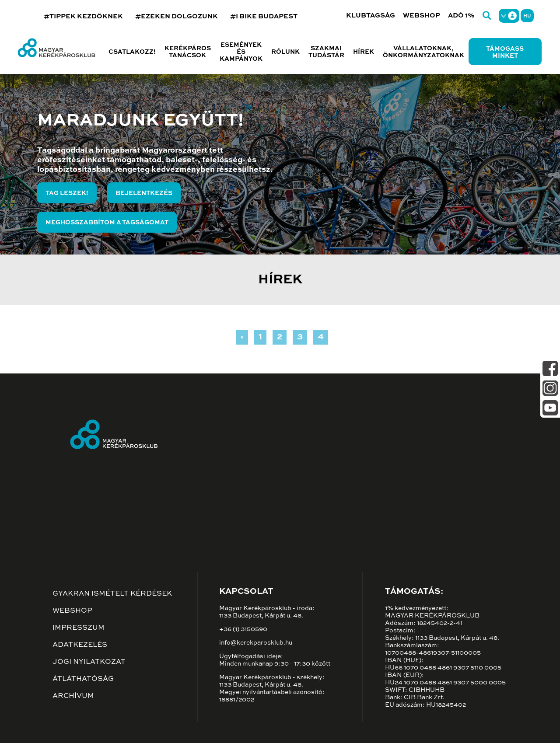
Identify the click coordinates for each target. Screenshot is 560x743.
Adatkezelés (80, 645)
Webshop (422, 16)
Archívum (73, 696)
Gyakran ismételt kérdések (112, 594)
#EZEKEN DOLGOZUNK (177, 16)
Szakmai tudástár (326, 52)
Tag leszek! (67, 193)
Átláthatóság (83, 679)
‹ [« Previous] (242, 337)
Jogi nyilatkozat (89, 662)
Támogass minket (505, 52)
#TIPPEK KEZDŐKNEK (83, 16)
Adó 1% (461, 16)
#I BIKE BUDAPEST (264, 16)
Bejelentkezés (144, 193)
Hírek (364, 52)
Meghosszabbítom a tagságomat (107, 223)
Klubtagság (371, 16)
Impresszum (79, 628)
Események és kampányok (241, 52)
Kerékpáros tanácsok (188, 52)
